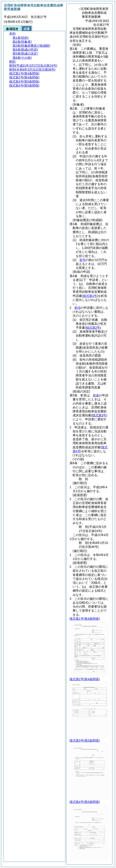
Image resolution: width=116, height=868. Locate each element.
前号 (83, 260)
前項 (77, 308)
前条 (96, 395)
